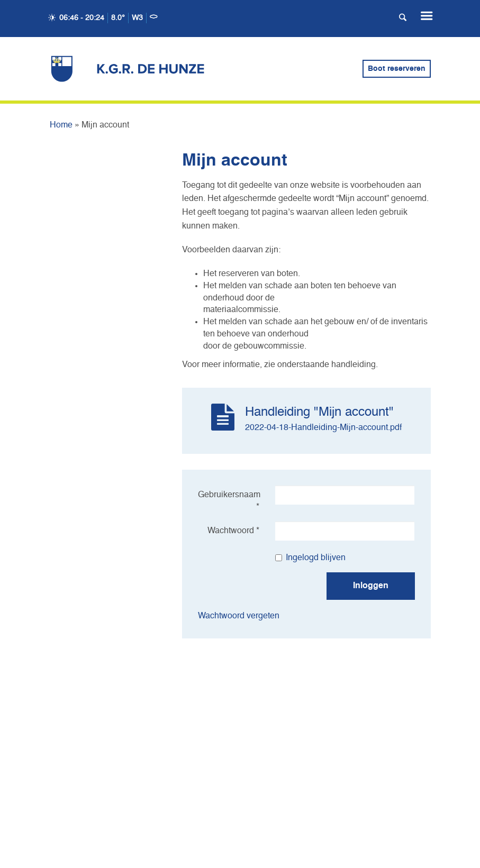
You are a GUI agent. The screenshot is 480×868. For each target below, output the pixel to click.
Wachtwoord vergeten (239, 616)
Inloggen (371, 586)
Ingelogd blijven (310, 558)
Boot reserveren (397, 69)
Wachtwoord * (233, 531)
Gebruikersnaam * (229, 501)
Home (61, 125)
